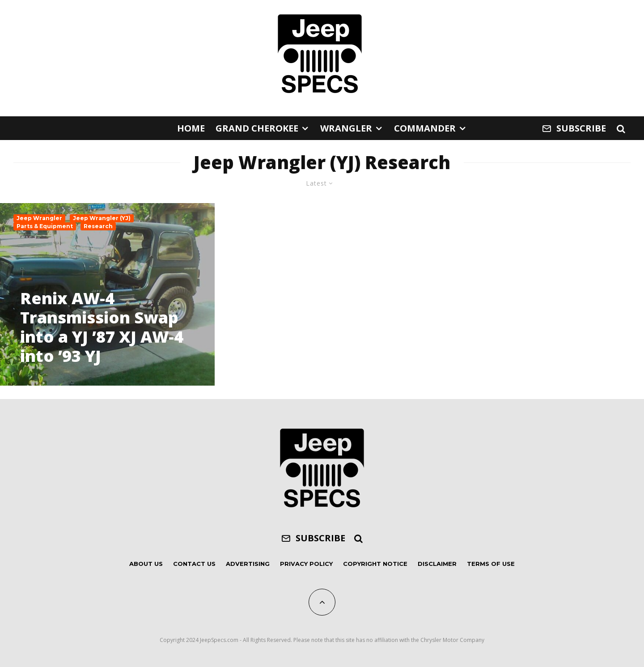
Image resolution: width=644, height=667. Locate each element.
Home (191, 128)
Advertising (248, 564)
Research (98, 226)
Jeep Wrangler (39, 218)
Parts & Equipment (45, 226)
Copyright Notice (375, 564)
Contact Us (194, 564)
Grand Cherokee (257, 128)
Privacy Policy (306, 564)
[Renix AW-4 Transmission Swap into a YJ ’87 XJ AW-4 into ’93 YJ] (107, 294)
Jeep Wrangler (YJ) (102, 218)
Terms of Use (491, 564)
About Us (146, 564)
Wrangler (346, 128)
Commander (425, 128)
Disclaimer (437, 564)
